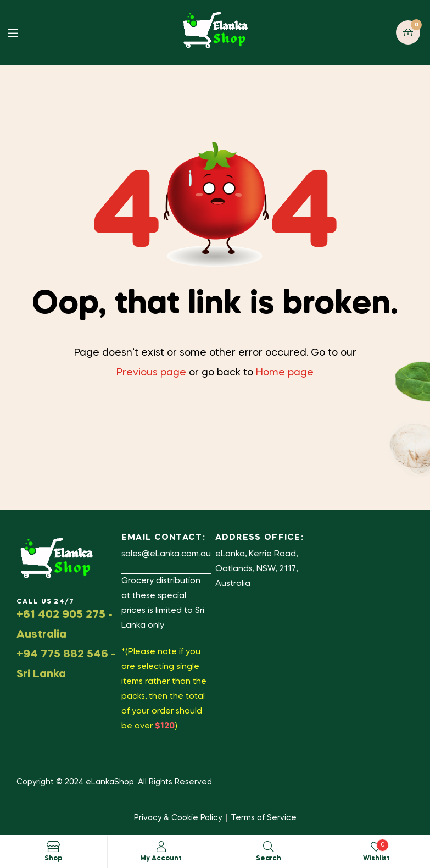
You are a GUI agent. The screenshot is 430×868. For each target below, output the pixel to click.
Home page (285, 373)
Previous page (151, 373)
